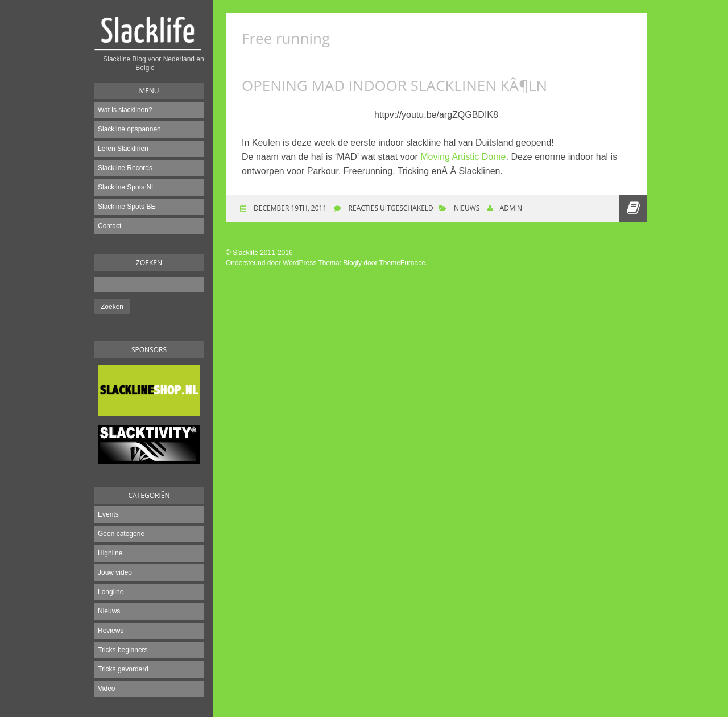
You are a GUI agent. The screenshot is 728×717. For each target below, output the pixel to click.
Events (108, 514)
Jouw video (115, 572)
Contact (109, 226)
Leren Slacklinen (123, 149)
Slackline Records (125, 168)
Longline (111, 592)
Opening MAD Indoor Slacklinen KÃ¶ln (394, 85)
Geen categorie (121, 534)
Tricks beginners (123, 650)
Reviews (111, 631)
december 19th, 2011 (289, 208)
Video (106, 689)
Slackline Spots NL (127, 187)
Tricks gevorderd (123, 669)
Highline (110, 553)
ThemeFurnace (402, 263)
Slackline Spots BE (127, 207)
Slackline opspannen (129, 129)
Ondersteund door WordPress (271, 263)
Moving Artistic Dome (463, 157)
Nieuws (109, 611)
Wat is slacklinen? (125, 110)
